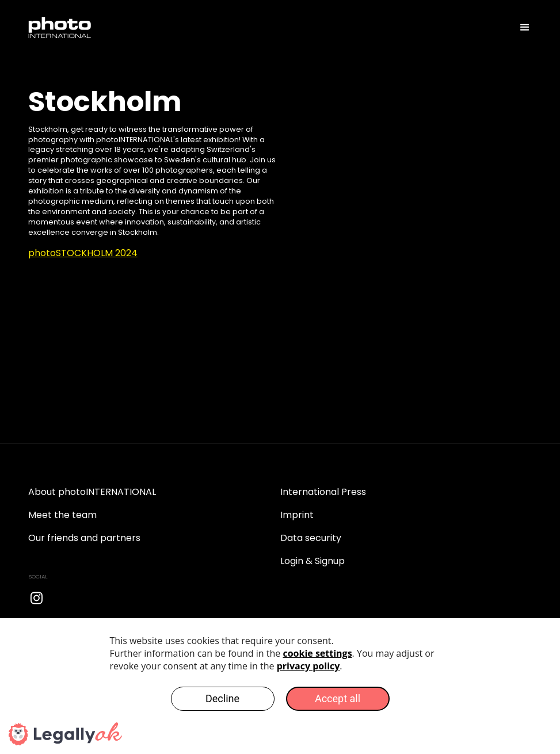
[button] (520, 28)
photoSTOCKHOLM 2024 (83, 253)
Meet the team (62, 515)
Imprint (297, 515)
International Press (323, 492)
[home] (60, 28)
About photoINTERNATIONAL (92, 492)
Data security (311, 538)
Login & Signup (313, 561)
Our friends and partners (84, 538)
